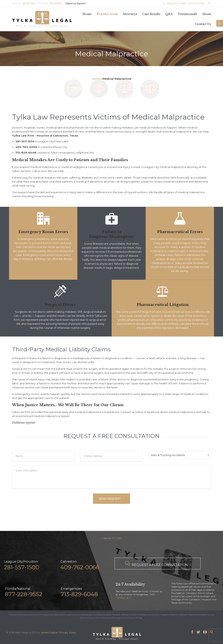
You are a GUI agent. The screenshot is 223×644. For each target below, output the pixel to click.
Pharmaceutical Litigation (163, 312)
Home (96, 79)
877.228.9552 (56, 3)
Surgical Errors (60, 305)
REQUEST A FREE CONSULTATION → (185, 3)
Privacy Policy (68, 632)
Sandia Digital (49, 632)
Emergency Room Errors (43, 242)
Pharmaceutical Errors (180, 242)
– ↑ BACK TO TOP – (112, 538)
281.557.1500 (29, 3)
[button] (220, 23)
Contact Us (122, 598)
